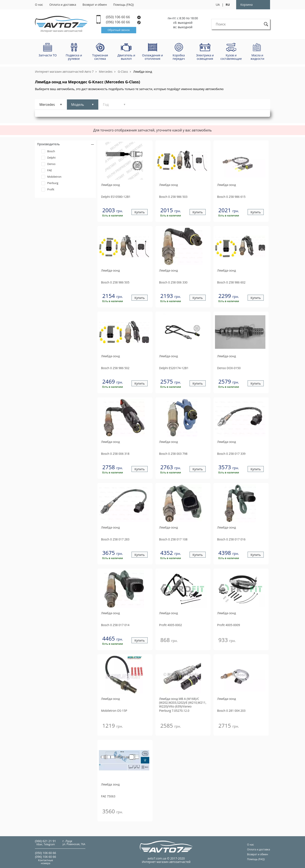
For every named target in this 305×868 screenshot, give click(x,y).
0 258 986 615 (231, 197)
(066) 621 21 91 (45, 841)
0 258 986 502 (115, 368)
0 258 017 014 (115, 625)
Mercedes (106, 72)
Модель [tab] (78, 105)
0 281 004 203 (231, 711)
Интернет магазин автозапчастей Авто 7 (64, 72)
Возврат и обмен (95, 5)
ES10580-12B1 (116, 197)
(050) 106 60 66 (123, 17)
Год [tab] (106, 105)
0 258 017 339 (231, 454)
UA (218, 5)
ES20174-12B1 (174, 368)
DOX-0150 (229, 368)
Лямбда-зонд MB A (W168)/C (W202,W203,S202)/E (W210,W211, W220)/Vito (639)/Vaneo (183, 703)
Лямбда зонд (110, 784)
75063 (108, 796)
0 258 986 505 (115, 282)
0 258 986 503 (173, 197)
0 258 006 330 (173, 282)
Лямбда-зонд (143, 72)
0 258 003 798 (173, 454)
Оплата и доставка (63, 5)
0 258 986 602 (231, 282)
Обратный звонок (119, 30)
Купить (140, 212)
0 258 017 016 (231, 539)
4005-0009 (229, 625)
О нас (39, 5)
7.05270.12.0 (174, 711)
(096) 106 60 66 (123, 22)
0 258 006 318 (115, 454)
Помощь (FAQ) (124, 5)
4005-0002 (171, 625)
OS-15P (114, 711)
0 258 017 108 (173, 539)
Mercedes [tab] (47, 105)
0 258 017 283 (115, 539)
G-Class (123, 72)
